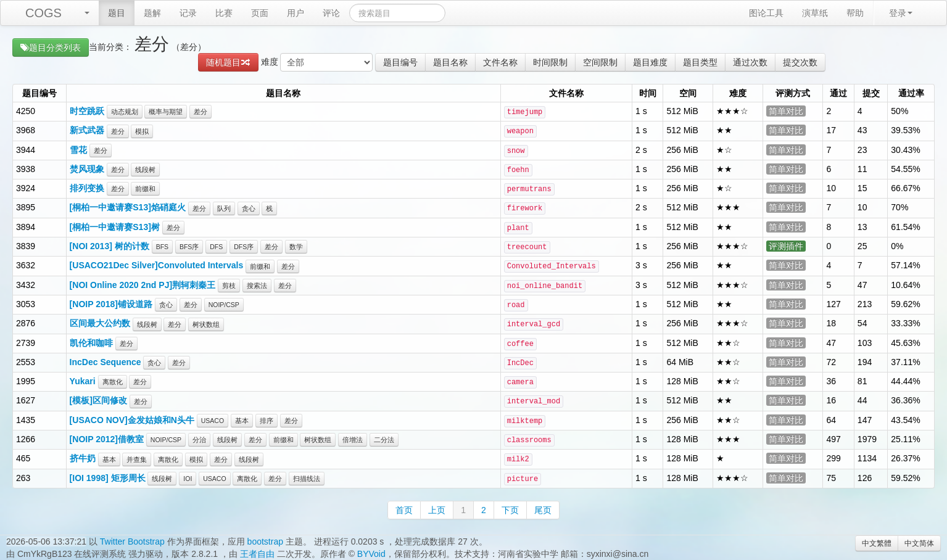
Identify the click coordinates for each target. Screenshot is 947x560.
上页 (437, 510)
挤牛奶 (83, 458)
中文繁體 (877, 543)
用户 (296, 13)
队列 (224, 208)
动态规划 (125, 112)
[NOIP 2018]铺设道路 (111, 304)
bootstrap (265, 541)
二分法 (384, 440)
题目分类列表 (51, 47)
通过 (838, 93)
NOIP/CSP (224, 305)
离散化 (113, 382)
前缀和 (145, 189)
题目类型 (700, 62)
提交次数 (800, 62)
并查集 (137, 459)
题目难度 (650, 62)
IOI (188, 479)
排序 (267, 421)
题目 (117, 13)
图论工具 (766, 13)
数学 (296, 247)
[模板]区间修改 (98, 400)
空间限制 (600, 62)
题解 (152, 13)
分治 (199, 440)
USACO (213, 421)
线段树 (145, 170)
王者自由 (257, 554)
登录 (901, 13)
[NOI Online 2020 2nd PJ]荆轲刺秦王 (143, 285)
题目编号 (400, 62)
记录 (188, 13)
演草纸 (815, 13)
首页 (404, 510)
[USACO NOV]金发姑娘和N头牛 (132, 420)
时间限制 (550, 62)
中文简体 (919, 543)
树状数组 (206, 324)
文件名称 (500, 62)
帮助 (855, 13)
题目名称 (450, 62)
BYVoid (371, 554)
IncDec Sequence (105, 362)
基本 (242, 421)
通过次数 (750, 62)
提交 (871, 93)
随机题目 (228, 62)
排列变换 (87, 188)
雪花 (78, 150)
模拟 (142, 131)
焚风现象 (87, 169)
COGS (43, 13)
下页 (510, 510)
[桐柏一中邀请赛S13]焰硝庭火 (128, 207)
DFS (216, 247)
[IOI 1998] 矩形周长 (108, 478)
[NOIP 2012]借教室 (107, 439)
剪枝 (229, 286)
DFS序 (244, 247)
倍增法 (353, 440)
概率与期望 (166, 112)
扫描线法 (307, 479)
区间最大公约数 (100, 323)
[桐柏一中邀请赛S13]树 (115, 227)
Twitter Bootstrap (132, 541)
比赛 (224, 13)
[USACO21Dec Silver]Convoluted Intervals (157, 265)
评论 (331, 13)
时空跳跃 (87, 111)
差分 (201, 112)
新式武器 (87, 130)
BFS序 (189, 247)
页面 (260, 13)
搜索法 (257, 286)
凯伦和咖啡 (91, 343)
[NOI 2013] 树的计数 (110, 246)
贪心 (249, 208)
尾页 (543, 510)
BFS (162, 247)
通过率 (911, 93)
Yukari (83, 381)
